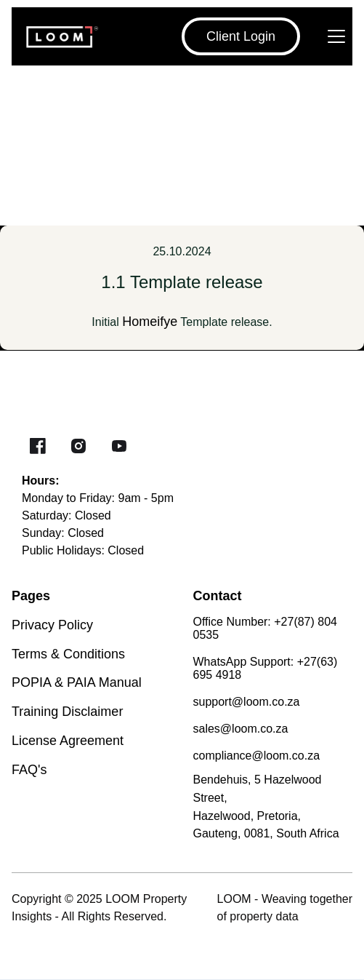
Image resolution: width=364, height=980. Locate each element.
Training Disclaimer (67, 712)
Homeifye (150, 322)
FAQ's (29, 770)
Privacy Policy (52, 625)
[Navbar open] (336, 36)
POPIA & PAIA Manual (77, 682)
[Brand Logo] (55, 36)
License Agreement (68, 741)
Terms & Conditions (68, 654)
